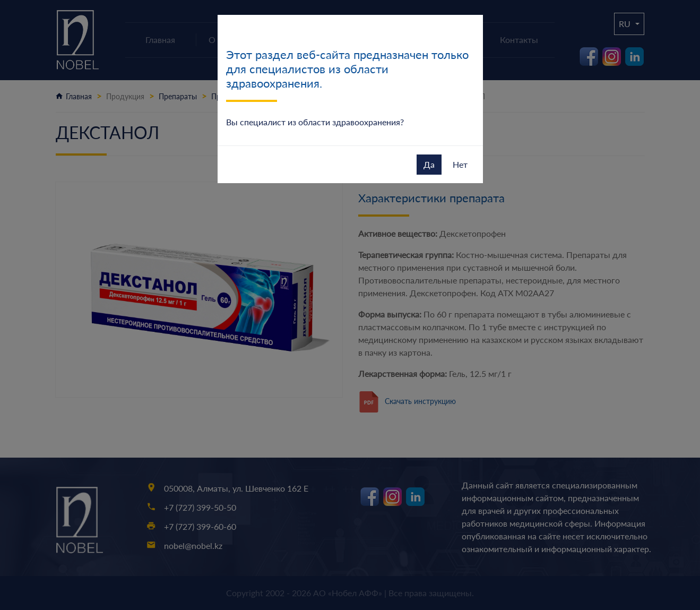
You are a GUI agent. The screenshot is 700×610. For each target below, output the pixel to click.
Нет (460, 164)
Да (429, 164)
